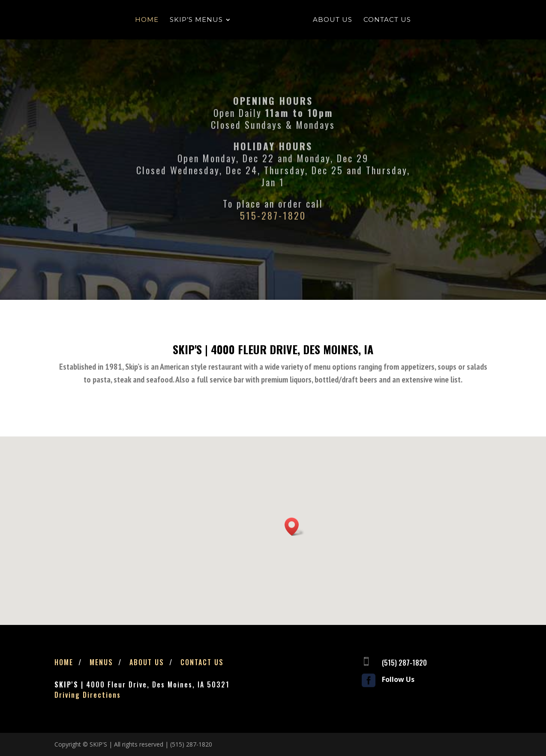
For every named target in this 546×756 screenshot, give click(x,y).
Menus (101, 662)
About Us (332, 20)
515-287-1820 (273, 229)
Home (147, 20)
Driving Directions (88, 695)
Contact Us (387, 20)
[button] (294, 527)
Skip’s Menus (197, 20)
